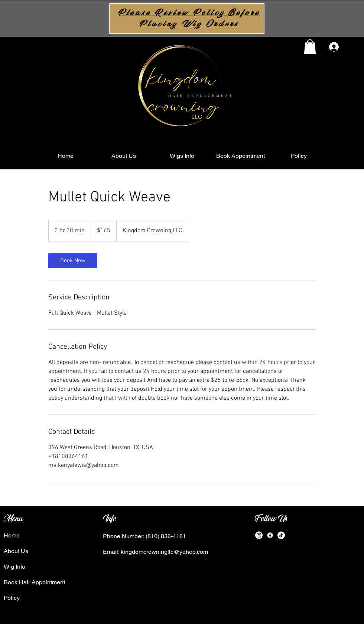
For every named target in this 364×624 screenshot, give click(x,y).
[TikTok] (281, 535)
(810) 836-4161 (165, 536)
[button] (310, 47)
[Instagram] (259, 535)
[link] (73, 261)
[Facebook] (270, 535)
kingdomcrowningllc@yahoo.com (164, 552)
